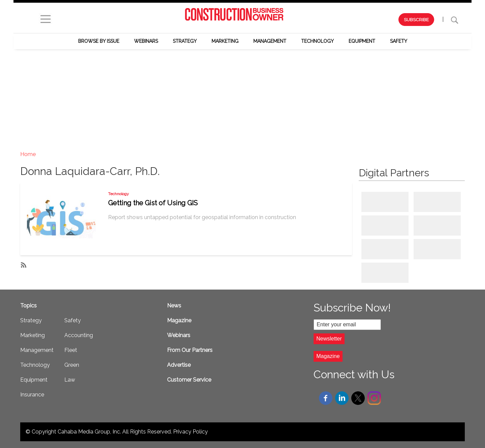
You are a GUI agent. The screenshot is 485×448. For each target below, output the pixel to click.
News (174, 306)
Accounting (79, 335)
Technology (317, 41)
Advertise (179, 365)
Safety (399, 41)
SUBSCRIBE (416, 20)
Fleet (71, 350)
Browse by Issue (99, 41)
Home (28, 154)
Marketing (225, 41)
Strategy (185, 41)
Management (270, 41)
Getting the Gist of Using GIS (153, 203)
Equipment (362, 41)
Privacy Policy (190, 432)
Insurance (32, 395)
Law (70, 380)
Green (72, 365)
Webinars (146, 41)
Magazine (179, 320)
